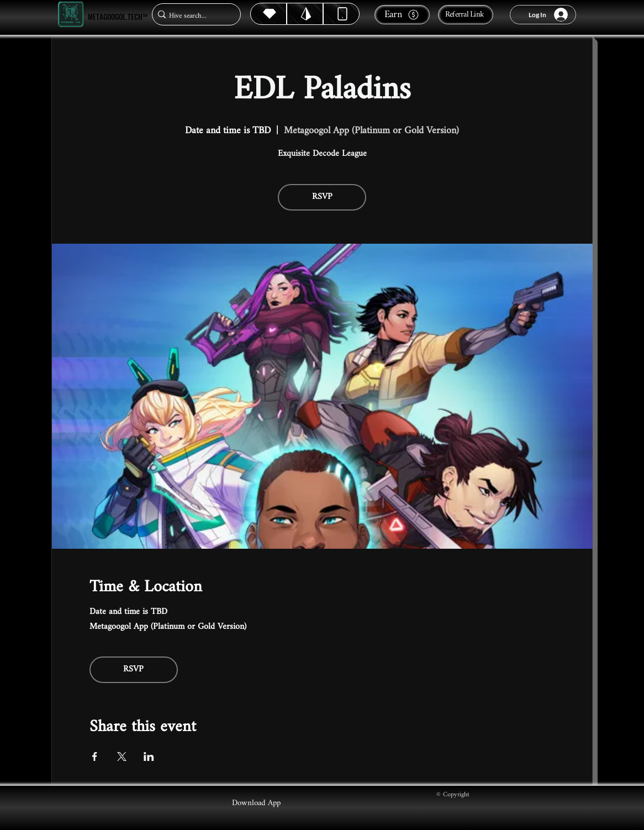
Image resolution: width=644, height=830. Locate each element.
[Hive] (268, 14)
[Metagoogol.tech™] (71, 15)
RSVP (322, 197)
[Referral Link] (466, 15)
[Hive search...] (193, 16)
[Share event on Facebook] (95, 757)
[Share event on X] (122, 757)
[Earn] (402, 15)
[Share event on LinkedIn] (149, 757)
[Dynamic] (341, 14)
